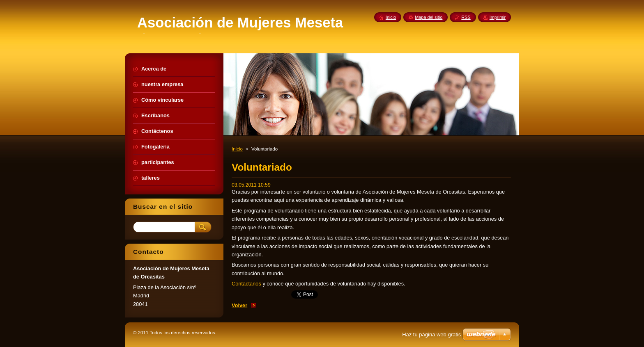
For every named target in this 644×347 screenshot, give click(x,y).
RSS (466, 17)
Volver (239, 305)
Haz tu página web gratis (431, 334)
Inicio (237, 149)
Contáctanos (246, 284)
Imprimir (498, 17)
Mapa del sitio (429, 17)
